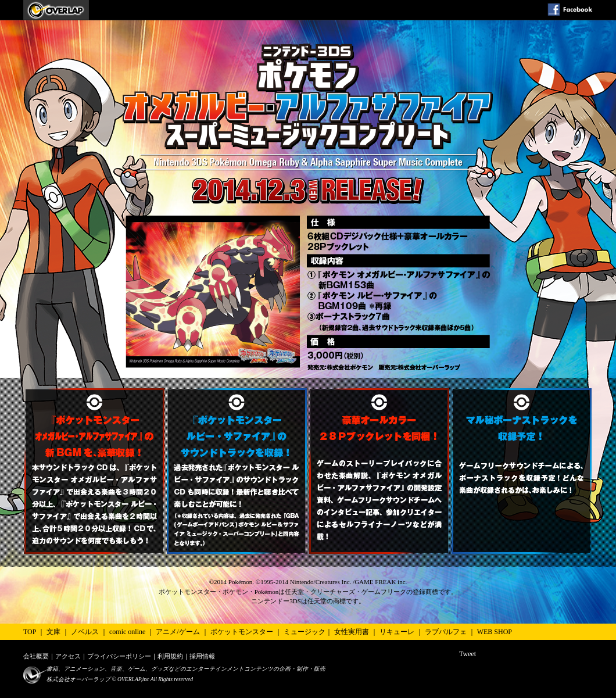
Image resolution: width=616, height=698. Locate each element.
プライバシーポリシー (119, 656)
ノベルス (85, 632)
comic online (127, 632)
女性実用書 (352, 632)
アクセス (68, 656)
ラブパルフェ (446, 632)
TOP (30, 632)
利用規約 (170, 656)
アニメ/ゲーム (178, 632)
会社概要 (36, 656)
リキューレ (397, 632)
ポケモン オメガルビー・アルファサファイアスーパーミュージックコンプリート (56, 10)
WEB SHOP (495, 632)
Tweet (468, 654)
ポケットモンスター (242, 632)
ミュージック (305, 632)
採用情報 (202, 656)
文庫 (53, 632)
